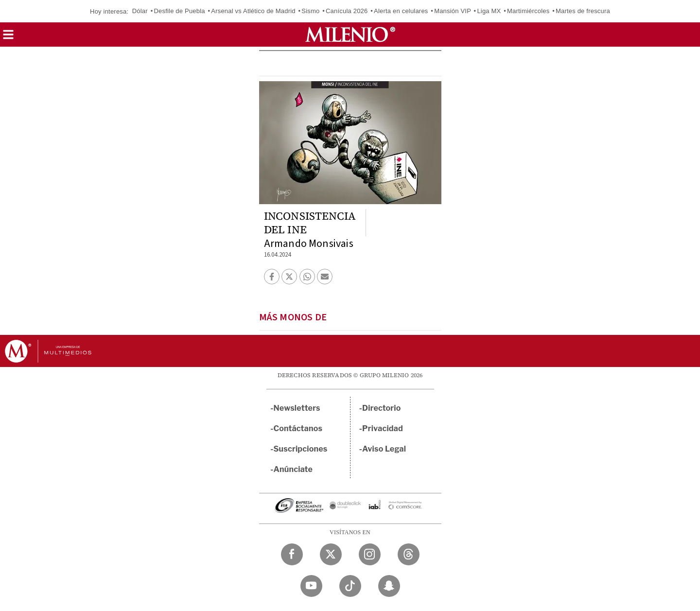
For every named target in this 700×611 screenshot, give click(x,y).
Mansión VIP (453, 11)
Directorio (382, 408)
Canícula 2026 (347, 11)
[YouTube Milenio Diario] (311, 586)
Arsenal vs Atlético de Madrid (253, 11)
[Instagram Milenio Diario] (370, 554)
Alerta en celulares (401, 11)
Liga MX (489, 11)
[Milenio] (350, 35)
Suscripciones (301, 449)
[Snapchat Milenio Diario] (389, 586)
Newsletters (297, 408)
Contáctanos (298, 428)
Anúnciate (293, 469)
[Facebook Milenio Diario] (292, 554)
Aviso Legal (384, 449)
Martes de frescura (583, 11)
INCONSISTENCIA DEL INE (310, 223)
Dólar (140, 11)
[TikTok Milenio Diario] (350, 586)
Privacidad (383, 428)
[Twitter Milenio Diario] (331, 554)
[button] (8, 38)
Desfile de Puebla (179, 11)
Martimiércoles (528, 11)
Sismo (310, 11)
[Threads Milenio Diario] (409, 554)
